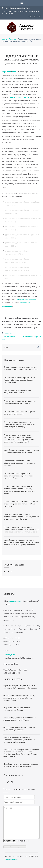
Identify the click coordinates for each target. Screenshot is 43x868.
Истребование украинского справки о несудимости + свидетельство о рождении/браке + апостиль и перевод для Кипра (21, 542)
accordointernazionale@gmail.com (16, 8)
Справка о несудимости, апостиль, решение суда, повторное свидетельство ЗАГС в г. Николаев (21, 504)
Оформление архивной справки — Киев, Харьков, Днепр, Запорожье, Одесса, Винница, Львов (20, 380)
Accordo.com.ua (12, 859)
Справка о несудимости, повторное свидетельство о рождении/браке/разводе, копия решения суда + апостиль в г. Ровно (21, 529)
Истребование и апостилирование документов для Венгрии (18, 392)
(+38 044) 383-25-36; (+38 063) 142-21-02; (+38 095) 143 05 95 (21, 12)
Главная (4, 39)
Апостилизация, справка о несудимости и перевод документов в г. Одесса (20, 402)
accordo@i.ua (9, 655)
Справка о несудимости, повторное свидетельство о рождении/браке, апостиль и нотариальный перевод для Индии (19, 490)
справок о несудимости (19, 97)
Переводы (13, 39)
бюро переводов (15, 601)
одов (14, 72)
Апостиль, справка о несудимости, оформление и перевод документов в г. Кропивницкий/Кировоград (20, 424)
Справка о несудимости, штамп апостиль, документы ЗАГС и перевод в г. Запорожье (21, 368)
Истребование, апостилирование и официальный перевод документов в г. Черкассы (19, 463)
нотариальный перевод (26, 300)
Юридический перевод (32, 336)
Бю (3, 72)
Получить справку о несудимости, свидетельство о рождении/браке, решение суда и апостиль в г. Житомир (21, 517)
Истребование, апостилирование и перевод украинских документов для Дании (21, 451)
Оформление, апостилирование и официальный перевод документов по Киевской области (19, 476)
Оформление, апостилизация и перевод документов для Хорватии (20, 413)
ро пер (7, 72)
